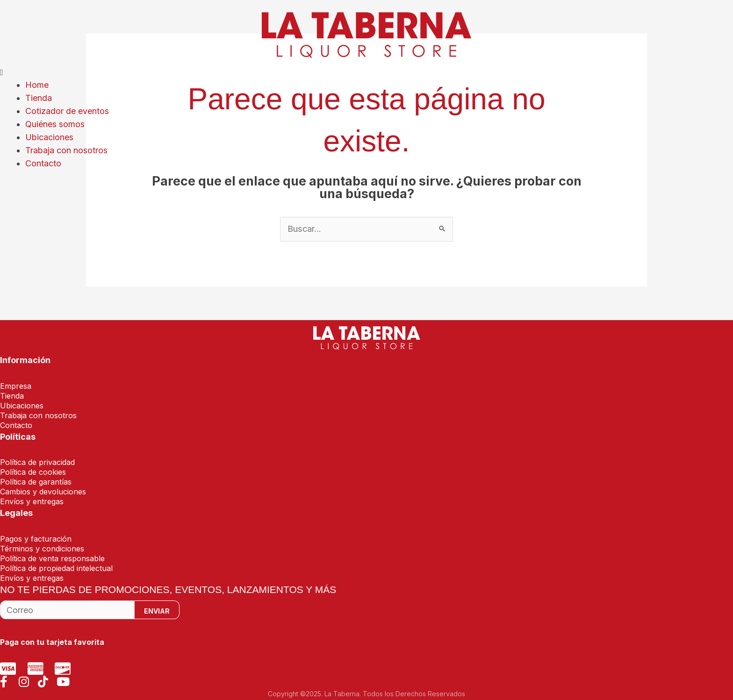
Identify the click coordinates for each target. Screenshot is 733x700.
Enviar (157, 611)
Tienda (39, 97)
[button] (366, 72)
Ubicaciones (49, 135)
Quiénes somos (55, 123)
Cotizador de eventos (67, 110)
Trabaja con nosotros (66, 148)
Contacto (43, 161)
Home (37, 85)
